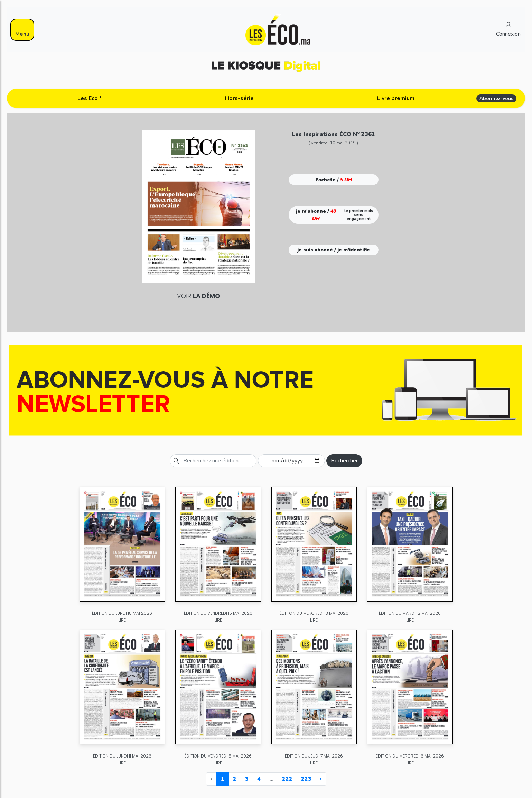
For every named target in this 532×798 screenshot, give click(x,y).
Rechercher (344, 461)
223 (306, 779)
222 (287, 779)
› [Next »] (321, 779)
